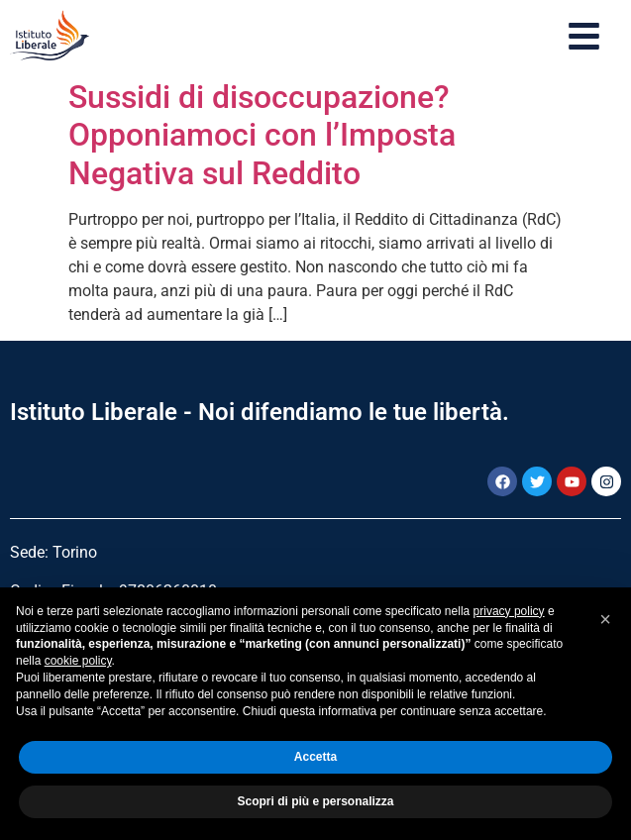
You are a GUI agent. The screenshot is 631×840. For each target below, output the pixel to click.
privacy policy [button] (509, 611)
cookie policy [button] (78, 661)
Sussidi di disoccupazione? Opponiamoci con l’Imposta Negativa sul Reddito (262, 135)
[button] (605, 619)
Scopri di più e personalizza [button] (315, 801)
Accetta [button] (315, 757)
